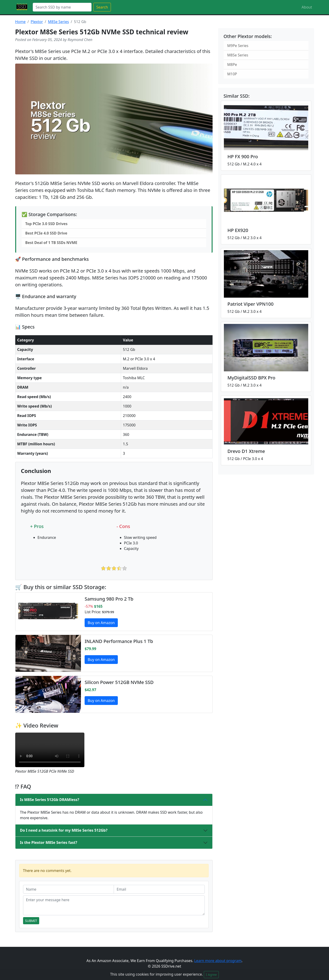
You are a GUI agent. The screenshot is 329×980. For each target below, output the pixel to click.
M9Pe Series (238, 46)
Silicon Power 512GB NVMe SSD (119, 682)
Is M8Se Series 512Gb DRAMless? (50, 800)
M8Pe (232, 65)
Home (21, 22)
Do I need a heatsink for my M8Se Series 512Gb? (64, 830)
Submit (31, 921)
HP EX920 (238, 230)
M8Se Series (58, 22)
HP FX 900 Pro (243, 157)
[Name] (69, 889)
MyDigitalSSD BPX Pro (252, 378)
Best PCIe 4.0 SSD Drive (46, 233)
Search (102, 7)
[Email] (159, 889)
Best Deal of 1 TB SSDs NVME (51, 243)
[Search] (62, 7)
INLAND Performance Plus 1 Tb (119, 641)
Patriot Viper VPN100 (251, 304)
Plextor (37, 22)
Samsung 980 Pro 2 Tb (109, 599)
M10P (232, 74)
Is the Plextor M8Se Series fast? (49, 842)
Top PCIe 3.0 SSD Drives (46, 224)
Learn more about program (218, 961)
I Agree (211, 975)
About (307, 7)
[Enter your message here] (114, 905)
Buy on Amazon (101, 623)
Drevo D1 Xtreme (246, 451)
